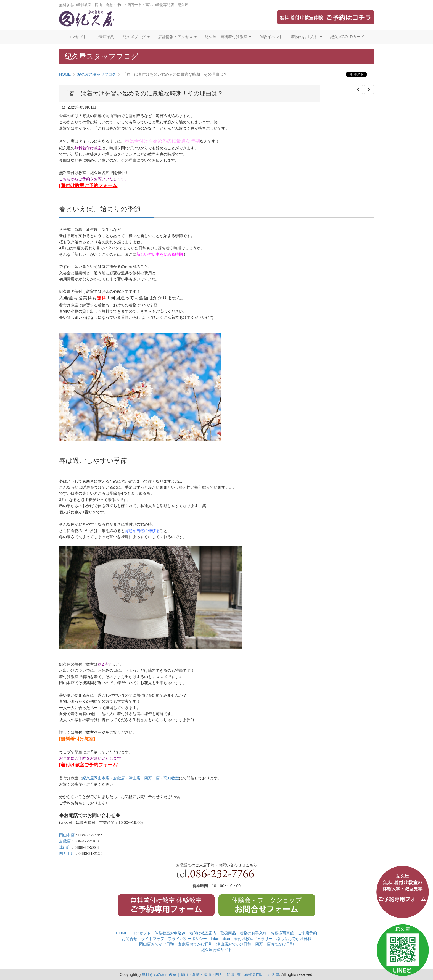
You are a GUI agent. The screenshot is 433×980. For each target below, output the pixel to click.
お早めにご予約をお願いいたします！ (92, 758)
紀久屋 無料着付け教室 (228, 37)
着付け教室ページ (90, 732)
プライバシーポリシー (188, 939)
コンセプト (77, 37)
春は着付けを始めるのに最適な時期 (162, 141)
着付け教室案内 (203, 933)
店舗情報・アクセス (177, 37)
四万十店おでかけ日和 (274, 944)
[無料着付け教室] (77, 739)
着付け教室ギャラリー (253, 939)
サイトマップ (153, 939)
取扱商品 (228, 933)
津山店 (134, 778)
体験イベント (271, 37)
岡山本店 (67, 835)
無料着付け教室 (88, 148)
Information (220, 939)
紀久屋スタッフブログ (97, 74)
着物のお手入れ (307, 37)
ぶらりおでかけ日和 (294, 939)
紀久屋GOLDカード (347, 37)
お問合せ (130, 939)
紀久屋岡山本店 (96, 778)
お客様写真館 (282, 933)
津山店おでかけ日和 (234, 944)
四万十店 (152, 778)
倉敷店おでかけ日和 (195, 944)
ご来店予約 (105, 37)
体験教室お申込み (170, 933)
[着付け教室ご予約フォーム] (89, 185)
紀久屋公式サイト (216, 950)
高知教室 (171, 778)
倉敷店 (119, 778)
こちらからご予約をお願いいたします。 (94, 179)
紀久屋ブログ (136, 37)
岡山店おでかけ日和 (157, 944)
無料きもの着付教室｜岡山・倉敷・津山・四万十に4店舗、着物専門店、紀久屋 (210, 974)
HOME (65, 74)
